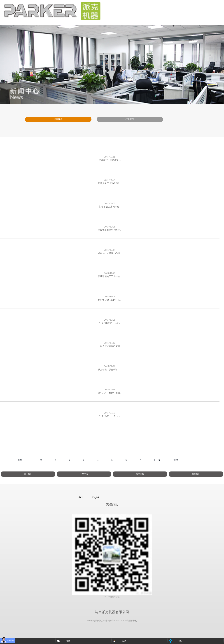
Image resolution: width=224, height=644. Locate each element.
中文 (81, 497)
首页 (20, 460)
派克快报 (58, 119)
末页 (176, 460)
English (96, 497)
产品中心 (84, 474)
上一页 (39, 460)
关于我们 (28, 474)
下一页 (157, 460)
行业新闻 (130, 119)
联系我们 (196, 474)
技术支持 (140, 474)
